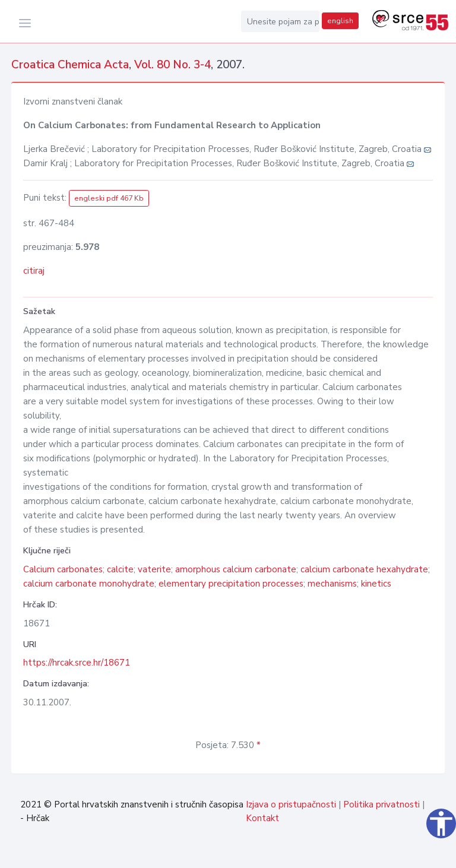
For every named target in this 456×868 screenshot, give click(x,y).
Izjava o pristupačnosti (291, 804)
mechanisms (332, 584)
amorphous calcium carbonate (236, 569)
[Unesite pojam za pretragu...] (280, 21)
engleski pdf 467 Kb (109, 198)
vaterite (154, 569)
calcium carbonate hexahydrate (364, 569)
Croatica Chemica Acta (70, 65)
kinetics (376, 584)
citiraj (34, 271)
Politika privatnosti (381, 804)
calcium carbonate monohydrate (89, 584)
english (340, 21)
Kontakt (262, 818)
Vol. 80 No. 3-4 (172, 65)
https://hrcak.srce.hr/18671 (77, 663)
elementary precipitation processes (231, 584)
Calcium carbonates (63, 569)
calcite (120, 569)
